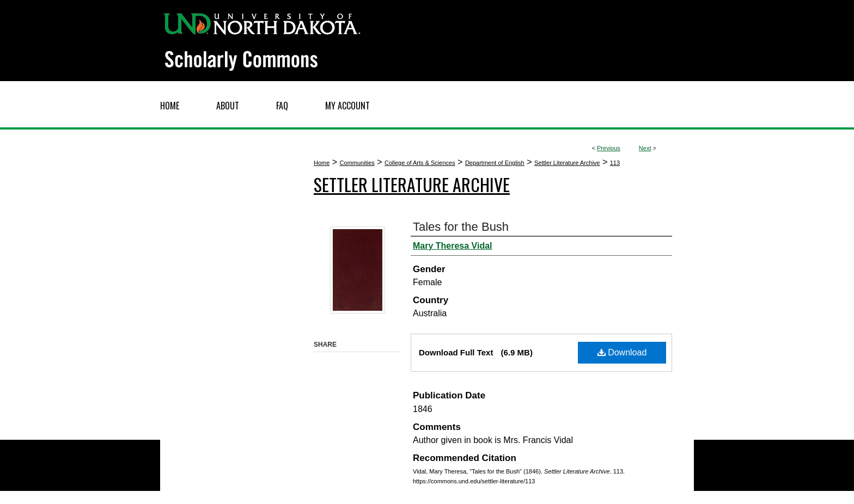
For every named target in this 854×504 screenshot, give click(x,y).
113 (615, 163)
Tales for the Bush (461, 227)
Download (622, 352)
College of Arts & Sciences (420, 163)
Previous (609, 148)
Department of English (495, 163)
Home (322, 163)
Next (645, 148)
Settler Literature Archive (567, 163)
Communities (357, 163)
